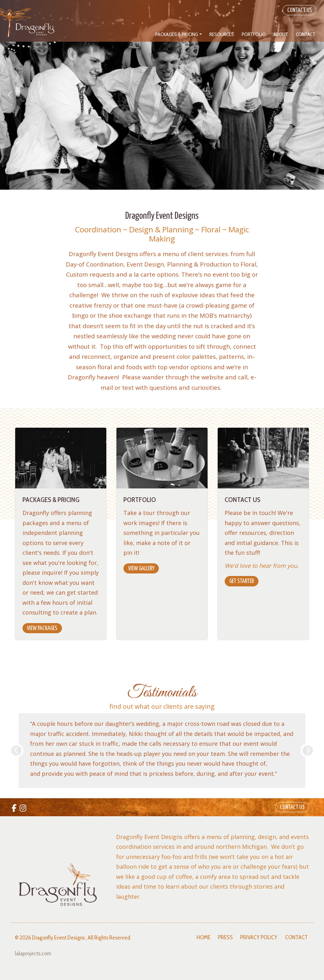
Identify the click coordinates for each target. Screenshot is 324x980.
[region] (162, 95)
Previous (16, 750)
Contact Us (300, 10)
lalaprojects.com (33, 953)
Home (203, 937)
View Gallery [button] (141, 569)
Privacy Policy (259, 937)
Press (225, 937)
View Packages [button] (42, 628)
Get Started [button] (242, 581)
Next (308, 750)
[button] (10, 95)
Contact (296, 937)
